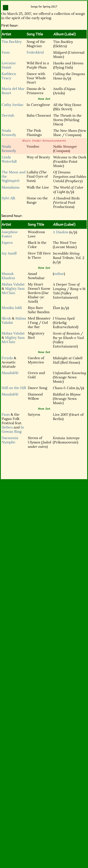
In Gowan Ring (13, 429)
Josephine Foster (10, 234)
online (59, 274)
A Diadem (61, 232)
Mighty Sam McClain (13, 291)
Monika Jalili (12, 308)
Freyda (7, 358)
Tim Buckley (12, 42)
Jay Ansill (9, 253)
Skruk (6, 318)
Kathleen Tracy (9, 76)
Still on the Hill (14, 388)
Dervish (8, 115)
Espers (7, 243)
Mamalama (11, 187)
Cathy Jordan (12, 105)
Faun (6, 52)
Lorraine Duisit (9, 65)
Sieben (7, 427)
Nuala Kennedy (9, 133)
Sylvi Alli (8, 198)
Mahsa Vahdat (13, 284)
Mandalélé (10, 373)
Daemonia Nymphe (10, 440)
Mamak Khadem (8, 276)
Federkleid (35, 52)
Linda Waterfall (9, 159)
